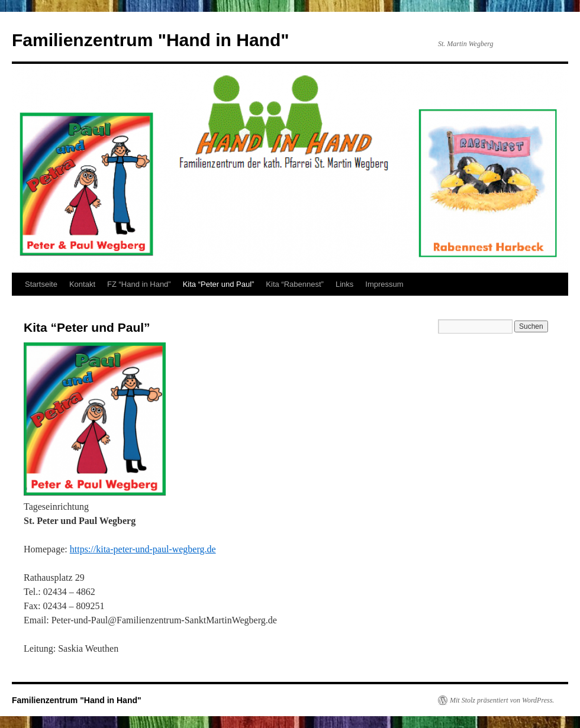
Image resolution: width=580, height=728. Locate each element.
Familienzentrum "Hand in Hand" (151, 40)
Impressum (384, 284)
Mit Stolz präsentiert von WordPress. (502, 700)
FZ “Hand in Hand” (139, 284)
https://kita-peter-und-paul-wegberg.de (143, 549)
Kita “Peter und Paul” (219, 284)
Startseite (41, 284)
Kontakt (82, 284)
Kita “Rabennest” (295, 284)
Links (344, 284)
